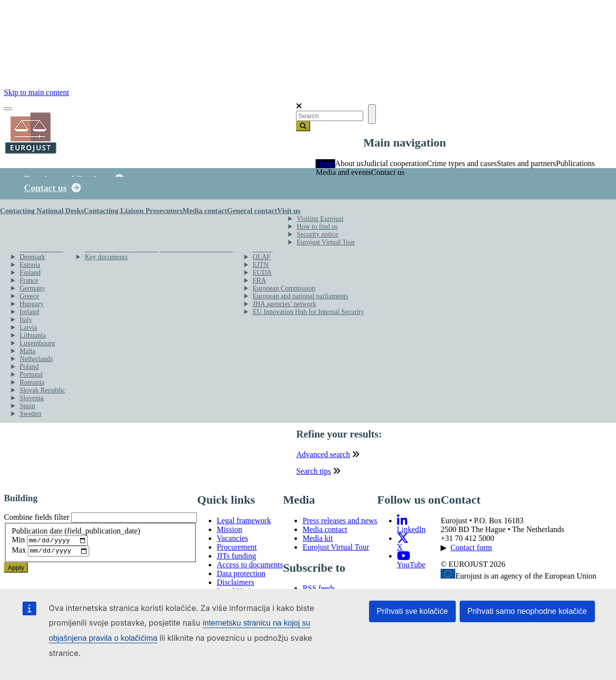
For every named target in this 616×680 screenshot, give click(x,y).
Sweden (30, 414)
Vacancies (232, 541)
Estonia (30, 265)
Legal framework (244, 523)
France (29, 280)
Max (19, 555)
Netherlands (36, 359)
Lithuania (33, 335)
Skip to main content (37, 92)
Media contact (205, 211)
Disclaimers (235, 585)
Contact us (45, 188)
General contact (252, 211)
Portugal (31, 375)
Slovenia (32, 398)
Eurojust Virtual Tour (326, 242)
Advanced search (323, 457)
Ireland (29, 312)
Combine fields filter (37, 520)
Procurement (237, 549)
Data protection (241, 576)
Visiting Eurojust (320, 219)
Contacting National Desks (42, 211)
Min (18, 544)
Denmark (32, 257)
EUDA (262, 273)
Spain (27, 406)
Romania (32, 382)
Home (325, 163)
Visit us (289, 211)
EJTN (261, 265)
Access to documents (250, 567)
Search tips (313, 474)
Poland (29, 367)
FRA (259, 280)
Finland (30, 273)
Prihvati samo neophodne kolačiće (527, 611)
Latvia (28, 328)
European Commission (284, 288)
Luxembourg (37, 343)
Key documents (106, 257)
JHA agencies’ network (285, 304)
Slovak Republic (42, 390)
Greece (29, 296)
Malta (28, 351)
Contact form (471, 550)
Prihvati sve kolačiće (412, 611)
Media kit (318, 541)
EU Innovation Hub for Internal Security (308, 312)
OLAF (262, 257)
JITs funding (236, 558)
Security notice (318, 234)
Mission (229, 532)
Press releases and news (340, 523)
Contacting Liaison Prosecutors (133, 211)
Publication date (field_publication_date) (76, 533)
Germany (32, 288)
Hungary (32, 304)
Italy (26, 320)
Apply (16, 572)
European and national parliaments (301, 296)
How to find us (318, 227)
